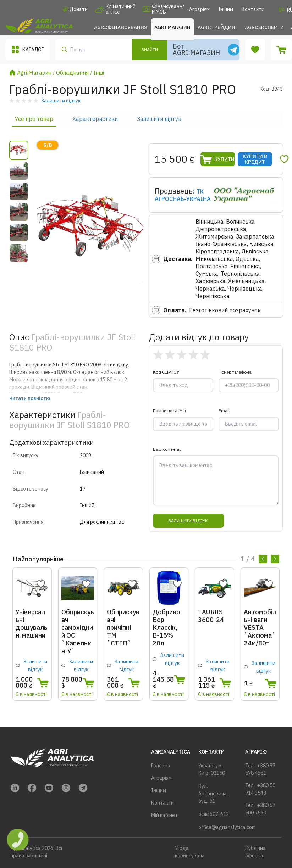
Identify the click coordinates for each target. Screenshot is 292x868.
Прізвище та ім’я (169, 411)
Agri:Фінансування (121, 27)
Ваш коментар (167, 449)
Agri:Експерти (264, 27)
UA (282, 10)
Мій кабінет (164, 815)
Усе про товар (34, 119)
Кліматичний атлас (115, 9)
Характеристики (95, 119)
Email (224, 411)
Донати (75, 9)
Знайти (150, 49)
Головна (161, 766)
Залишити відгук (159, 119)
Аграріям (199, 9)
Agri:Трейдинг (218, 27)
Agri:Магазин (172, 27)
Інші (99, 73)
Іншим (226, 9)
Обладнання (72, 73)
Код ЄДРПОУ (166, 372)
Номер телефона (235, 372)
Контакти (253, 9)
